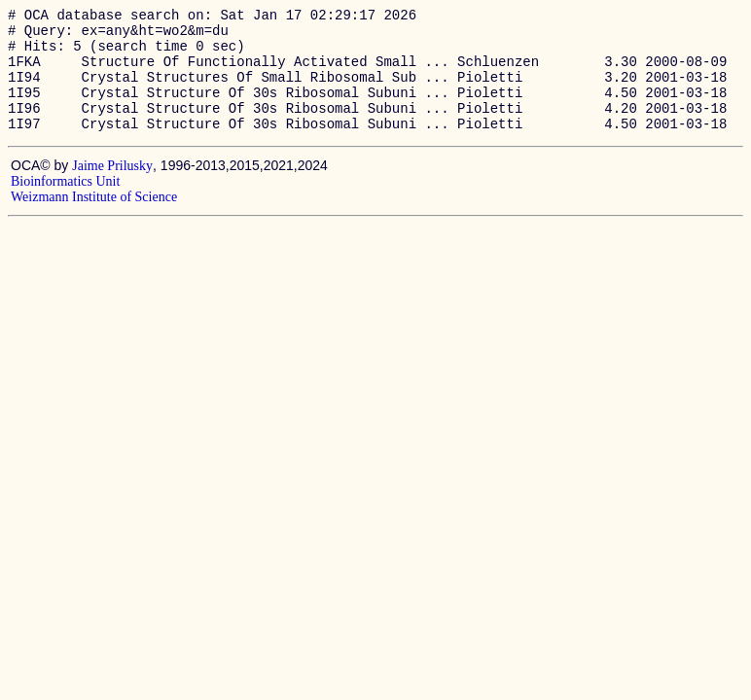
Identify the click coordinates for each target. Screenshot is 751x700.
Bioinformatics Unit (65, 205)
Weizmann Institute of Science (94, 220)
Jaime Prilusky (112, 189)
